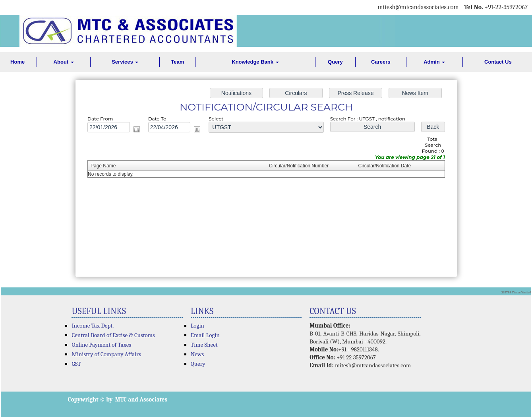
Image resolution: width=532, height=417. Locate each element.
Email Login (205, 335)
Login (197, 326)
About (64, 62)
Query (335, 62)
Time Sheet (204, 345)
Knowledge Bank (255, 62)
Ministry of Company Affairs (106, 354)
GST (76, 364)
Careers (381, 62)
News (197, 354)
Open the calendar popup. (139, 130)
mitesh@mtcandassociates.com (373, 365)
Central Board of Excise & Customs (113, 335)
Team (177, 62)
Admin (434, 62)
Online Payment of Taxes (101, 345)
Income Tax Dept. (93, 326)
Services (125, 62)
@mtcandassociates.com (427, 7)
